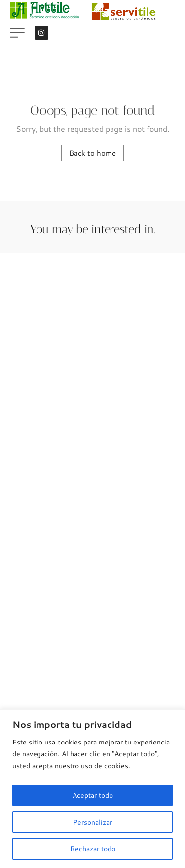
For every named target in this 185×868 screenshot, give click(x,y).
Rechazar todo (93, 849)
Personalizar (92, 822)
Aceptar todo (93, 795)
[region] (92, 789)
